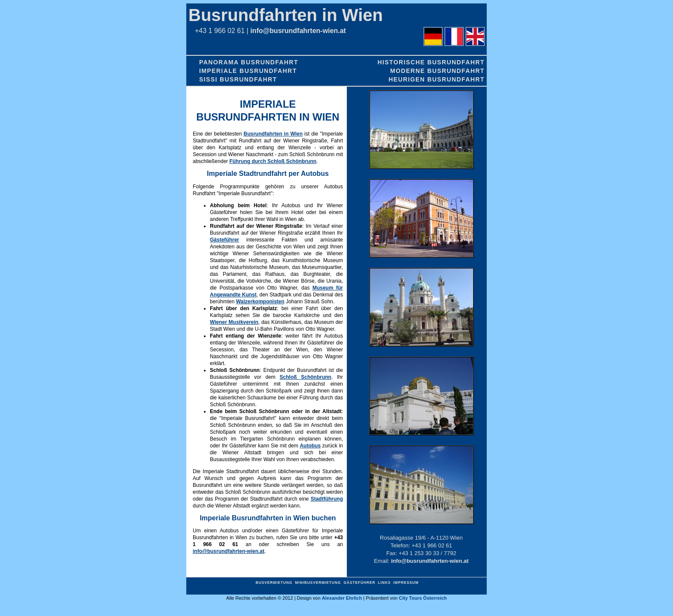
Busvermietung (274, 583)
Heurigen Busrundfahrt (437, 79)
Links (384, 583)
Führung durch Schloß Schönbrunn (273, 161)
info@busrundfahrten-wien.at (298, 31)
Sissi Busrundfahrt (238, 79)
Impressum (406, 583)
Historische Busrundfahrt (431, 62)
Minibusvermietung (318, 583)
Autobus (310, 446)
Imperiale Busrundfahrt (248, 71)
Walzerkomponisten (260, 302)
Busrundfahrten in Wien (286, 15)
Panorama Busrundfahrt (249, 62)
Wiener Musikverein (234, 322)
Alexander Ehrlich (342, 598)
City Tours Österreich (423, 598)
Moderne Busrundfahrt (437, 71)
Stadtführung (327, 499)
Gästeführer (224, 240)
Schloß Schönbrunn (306, 377)
